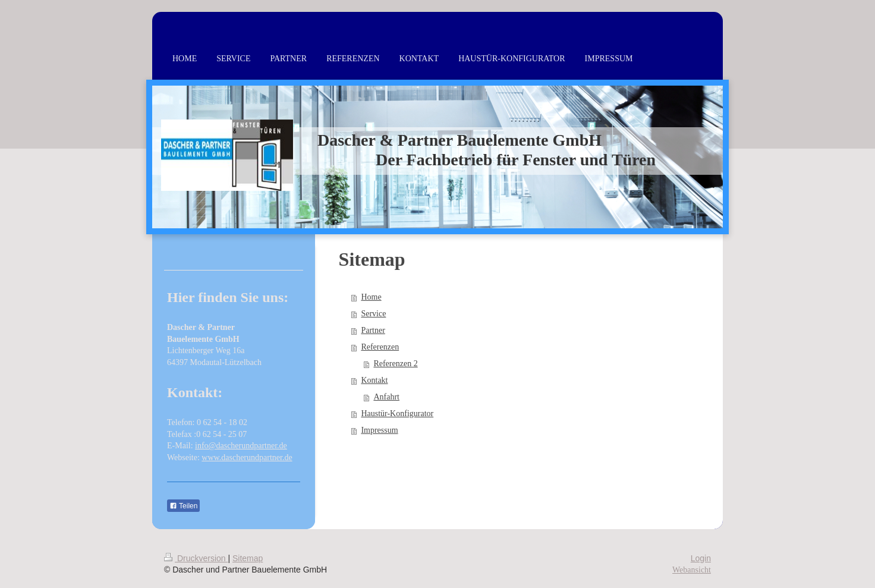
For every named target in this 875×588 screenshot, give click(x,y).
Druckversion (196, 558)
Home (371, 297)
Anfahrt (386, 397)
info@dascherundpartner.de (241, 446)
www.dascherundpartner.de (247, 457)
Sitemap (248, 558)
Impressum (379, 430)
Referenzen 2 (395, 364)
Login (701, 558)
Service (373, 314)
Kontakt (374, 380)
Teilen (183, 506)
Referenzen (380, 347)
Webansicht (692, 570)
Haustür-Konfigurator (397, 414)
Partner (373, 330)
